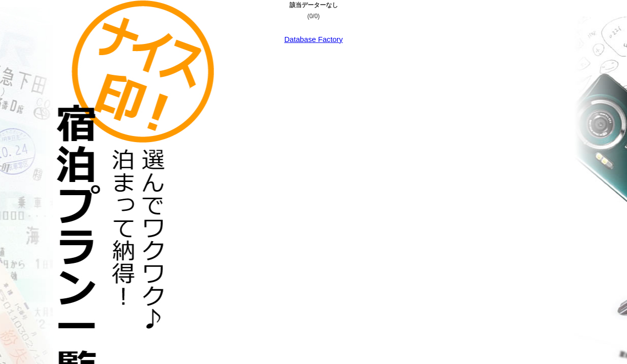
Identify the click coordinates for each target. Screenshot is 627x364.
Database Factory (314, 39)
